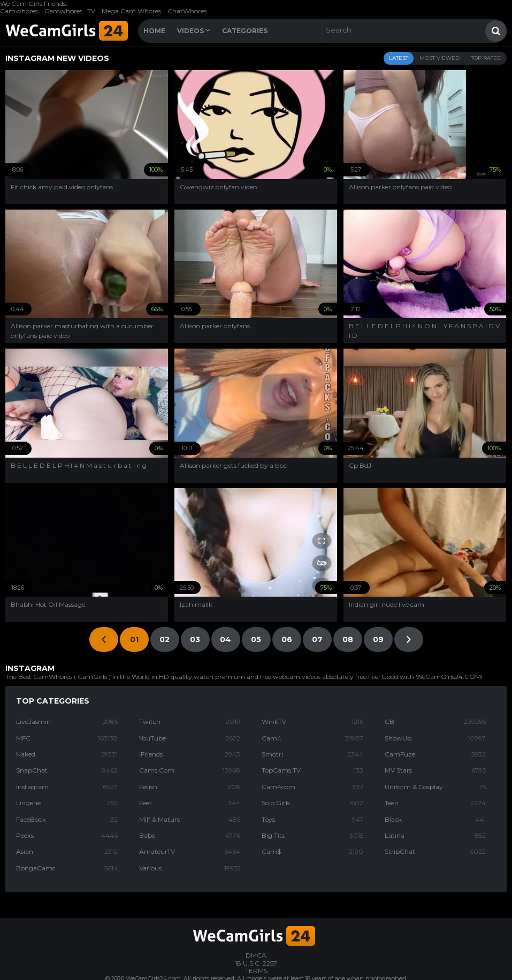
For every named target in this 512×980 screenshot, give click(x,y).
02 (165, 639)
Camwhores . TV (70, 11)
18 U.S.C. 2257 (256, 963)
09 (378, 639)
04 (226, 639)
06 (287, 639)
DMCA (256, 955)
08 (348, 639)
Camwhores (19, 11)
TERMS (256, 971)
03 (195, 639)
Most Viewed (440, 58)
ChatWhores (187, 11)
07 (317, 639)
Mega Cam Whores (131, 11)
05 (256, 639)
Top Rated (486, 58)
